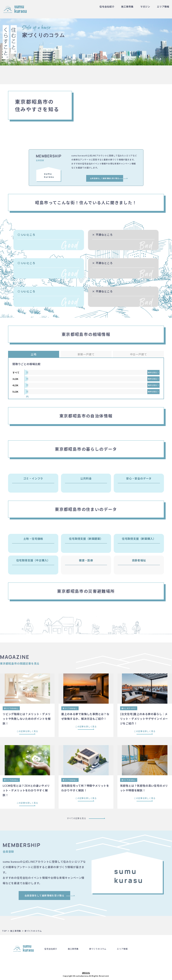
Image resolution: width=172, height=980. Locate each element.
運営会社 (86, 973)
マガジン (145, 7)
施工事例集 (127, 7)
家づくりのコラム (98, 949)
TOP (4, 931)
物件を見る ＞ (154, 372)
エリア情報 (163, 7)
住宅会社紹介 (107, 7)
